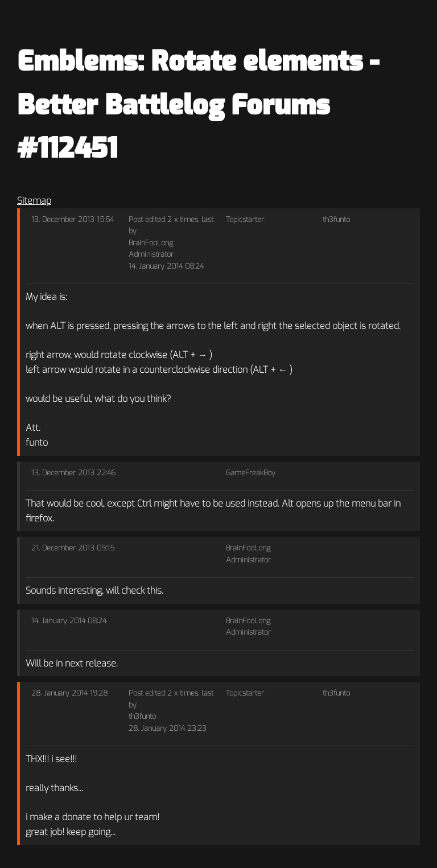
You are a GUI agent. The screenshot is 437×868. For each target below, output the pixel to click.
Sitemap (34, 201)
